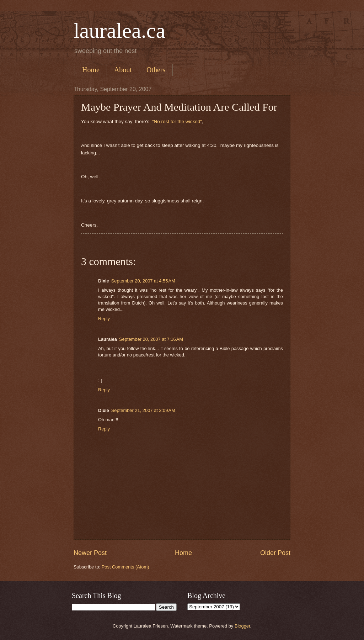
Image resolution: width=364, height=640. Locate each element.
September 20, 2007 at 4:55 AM (143, 281)
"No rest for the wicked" (177, 121)
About (123, 70)
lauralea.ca (119, 31)
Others (156, 70)
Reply (104, 319)
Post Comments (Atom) (125, 567)
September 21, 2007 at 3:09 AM (143, 410)
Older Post (275, 553)
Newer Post (90, 553)
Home (91, 70)
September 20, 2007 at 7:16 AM (151, 339)
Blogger (242, 626)
